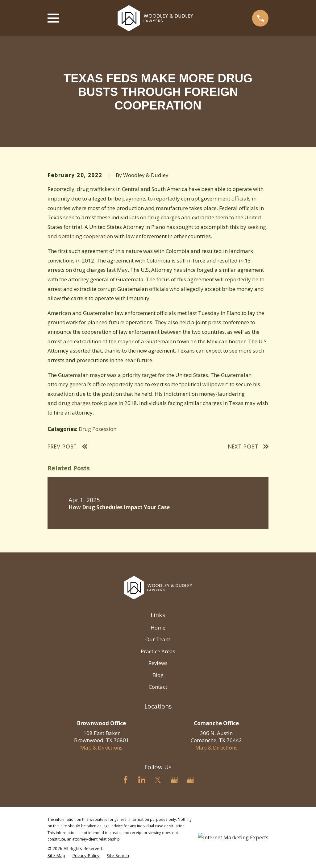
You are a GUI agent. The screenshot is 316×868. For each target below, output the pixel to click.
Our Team (158, 639)
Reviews (158, 663)
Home (158, 628)
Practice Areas (158, 651)
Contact (158, 687)
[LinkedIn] (142, 780)
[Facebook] (126, 780)
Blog (158, 675)
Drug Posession (98, 429)
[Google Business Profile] (174, 780)
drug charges (75, 403)
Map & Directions (101, 748)
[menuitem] (56, 856)
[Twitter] (158, 780)
